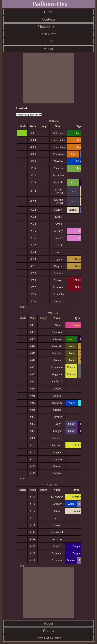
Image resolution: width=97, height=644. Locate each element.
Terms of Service (49, 638)
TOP (22, 307)
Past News (48, 34)
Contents (48, 19)
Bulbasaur (58, 133)
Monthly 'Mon (48, 26)
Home (49, 12)
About (48, 48)
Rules (48, 41)
